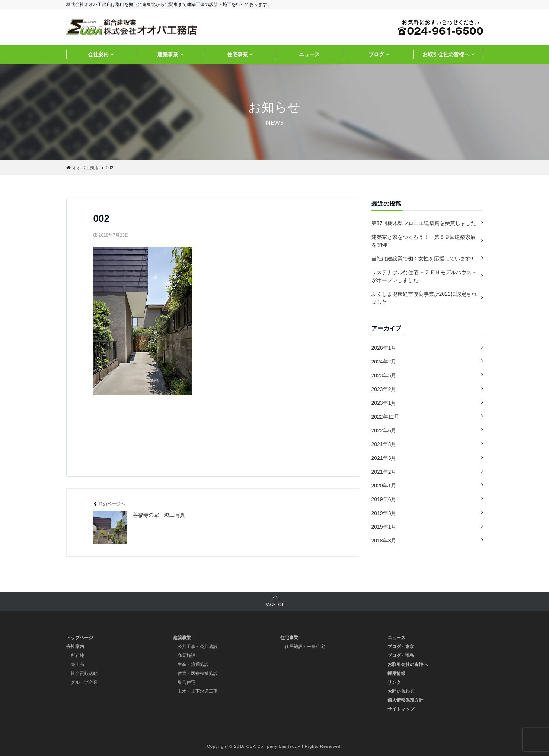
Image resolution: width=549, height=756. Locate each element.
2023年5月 (384, 375)
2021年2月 (384, 472)
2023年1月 (384, 403)
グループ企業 (84, 682)
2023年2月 (384, 389)
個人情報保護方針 (405, 700)
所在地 (77, 656)
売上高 (77, 664)
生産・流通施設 (193, 664)
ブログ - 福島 (401, 656)
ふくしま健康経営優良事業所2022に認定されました (424, 298)
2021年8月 (384, 444)
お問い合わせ (401, 691)
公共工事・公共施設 (198, 647)
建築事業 (168, 54)
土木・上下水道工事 (198, 691)
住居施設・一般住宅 (305, 647)
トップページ (80, 638)
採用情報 (396, 673)
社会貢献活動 (84, 673)
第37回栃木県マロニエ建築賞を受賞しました (424, 223)
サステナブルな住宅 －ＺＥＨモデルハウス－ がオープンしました (424, 276)
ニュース (309, 54)
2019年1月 (384, 527)
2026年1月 (384, 348)
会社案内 (98, 54)
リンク (394, 682)
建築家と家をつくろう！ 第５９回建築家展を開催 (424, 241)
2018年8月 (384, 541)
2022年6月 (384, 430)
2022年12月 (385, 417)
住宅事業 (237, 54)
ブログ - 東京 (401, 647)
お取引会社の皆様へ (446, 54)
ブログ (376, 54)
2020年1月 (384, 486)
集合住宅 (186, 682)
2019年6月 (384, 499)
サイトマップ (401, 709)
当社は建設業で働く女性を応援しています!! (422, 259)
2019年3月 (384, 513)
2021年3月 (384, 458)
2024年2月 (384, 362)
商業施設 (186, 656)
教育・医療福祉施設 (198, 673)
